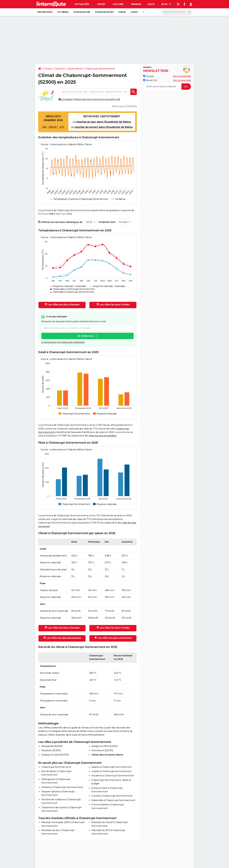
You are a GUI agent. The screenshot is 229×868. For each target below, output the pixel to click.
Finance (136, 4)
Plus (166, 4)
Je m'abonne (86, 336)
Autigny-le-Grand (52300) (55, 755)
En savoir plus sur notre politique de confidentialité (63, 342)
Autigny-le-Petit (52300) (104, 746)
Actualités (82, 4)
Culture (118, 4)
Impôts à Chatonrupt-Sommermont (111, 771)
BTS (62, 127)
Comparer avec (107, 222)
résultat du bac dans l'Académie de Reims (104, 122)
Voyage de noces (104, 12)
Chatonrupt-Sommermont (100, 69)
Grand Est (60, 69)
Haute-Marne (75, 69)
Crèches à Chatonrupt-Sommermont (112, 796)
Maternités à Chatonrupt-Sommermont (113, 800)
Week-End (150, 80)
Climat (134, 12)
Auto (151, 4)
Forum (122, 12)
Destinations (45, 12)
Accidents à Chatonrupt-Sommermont (113, 776)
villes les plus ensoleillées (103, 436)
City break (63, 12)
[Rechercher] (177, 12)
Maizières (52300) (51, 750)
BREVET (53, 127)
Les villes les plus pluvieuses (62, 638)
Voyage (148, 76)
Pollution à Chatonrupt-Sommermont (62, 787)
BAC (45, 127)
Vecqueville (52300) (52, 746)
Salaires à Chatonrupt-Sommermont (111, 767)
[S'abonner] (167, 87)
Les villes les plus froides (113, 305)
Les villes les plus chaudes (62, 305)
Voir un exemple (182, 76)
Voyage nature (82, 12)
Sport (101, 4)
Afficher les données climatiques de (60, 222)
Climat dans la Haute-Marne (107, 755)
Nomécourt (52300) (102, 750)
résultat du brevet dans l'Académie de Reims (104, 127)
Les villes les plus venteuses (113, 638)
